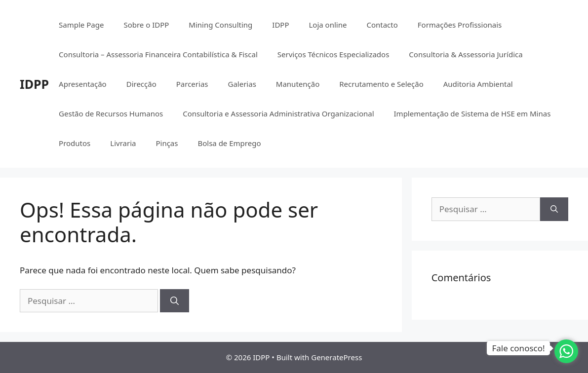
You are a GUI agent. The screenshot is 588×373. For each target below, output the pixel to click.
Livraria (123, 143)
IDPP (34, 84)
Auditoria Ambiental (478, 84)
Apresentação (83, 84)
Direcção (141, 84)
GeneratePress (336, 357)
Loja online (328, 25)
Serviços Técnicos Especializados (333, 54)
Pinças (167, 143)
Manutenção (298, 84)
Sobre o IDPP (146, 25)
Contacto (382, 25)
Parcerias (192, 84)
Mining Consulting (220, 25)
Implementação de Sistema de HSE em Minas (472, 113)
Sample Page (81, 25)
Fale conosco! (518, 348)
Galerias (242, 84)
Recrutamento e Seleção (381, 84)
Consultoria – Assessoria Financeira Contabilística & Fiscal (158, 54)
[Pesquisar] (175, 301)
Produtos (75, 143)
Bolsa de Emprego (229, 143)
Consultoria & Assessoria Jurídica (466, 54)
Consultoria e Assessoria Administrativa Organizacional (278, 113)
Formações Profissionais (460, 25)
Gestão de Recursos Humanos (111, 113)
